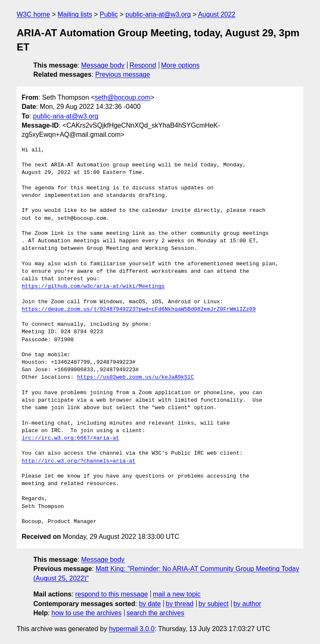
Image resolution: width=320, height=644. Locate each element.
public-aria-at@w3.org (158, 14)
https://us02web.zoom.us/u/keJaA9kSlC (136, 377)
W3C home (33, 14)
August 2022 (217, 14)
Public (109, 14)
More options (181, 65)
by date (150, 604)
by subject (213, 604)
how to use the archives (87, 613)
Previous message (123, 74)
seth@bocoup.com (122, 97)
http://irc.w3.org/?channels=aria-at (79, 461)
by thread (180, 604)
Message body (103, 65)
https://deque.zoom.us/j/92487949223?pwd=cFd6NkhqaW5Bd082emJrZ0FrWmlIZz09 (139, 309)
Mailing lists (75, 14)
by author (247, 604)
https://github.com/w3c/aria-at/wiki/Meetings (93, 287)
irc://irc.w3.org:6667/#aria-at (70, 438)
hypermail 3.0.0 (131, 629)
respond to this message (111, 594)
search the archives (156, 613)
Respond (143, 65)
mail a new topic (177, 594)
